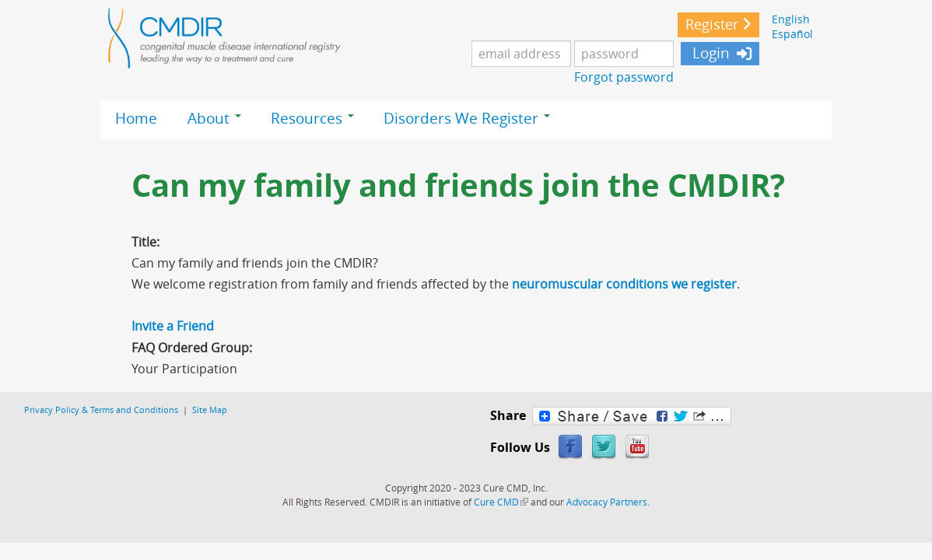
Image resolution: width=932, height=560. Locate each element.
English (791, 19)
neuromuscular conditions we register (624, 284)
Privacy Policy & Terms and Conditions (101, 409)
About (214, 118)
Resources (312, 118)
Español (792, 34)
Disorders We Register (467, 118)
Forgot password (624, 77)
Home (136, 118)
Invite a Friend (173, 326)
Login (709, 53)
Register (712, 24)
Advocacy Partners (607, 502)
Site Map (210, 409)
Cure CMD (501, 502)
